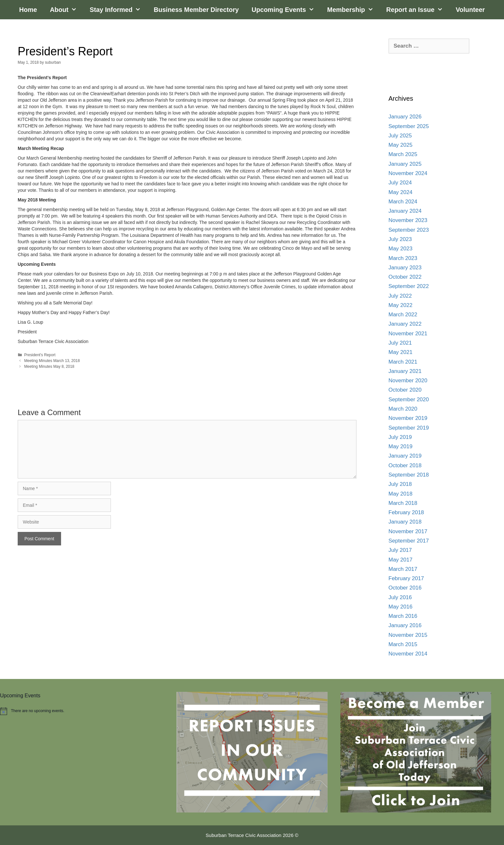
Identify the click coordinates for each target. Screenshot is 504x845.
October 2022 (405, 277)
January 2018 (405, 522)
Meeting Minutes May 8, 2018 (49, 367)
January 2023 (405, 268)
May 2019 (401, 446)
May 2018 (401, 494)
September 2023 (409, 230)
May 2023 (401, 249)
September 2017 (409, 541)
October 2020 (405, 390)
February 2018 (406, 512)
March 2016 (403, 616)
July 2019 (400, 437)
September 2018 (409, 475)
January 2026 (405, 117)
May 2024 (401, 192)
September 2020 (409, 399)
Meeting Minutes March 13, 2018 (52, 361)
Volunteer (470, 10)
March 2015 (403, 644)
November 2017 (408, 531)
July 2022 (400, 296)
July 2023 (400, 239)
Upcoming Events (286, 10)
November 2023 (408, 220)
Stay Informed (118, 10)
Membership (354, 10)
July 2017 (400, 550)
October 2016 (405, 588)
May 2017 (401, 560)
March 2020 (403, 409)
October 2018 (405, 465)
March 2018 (403, 503)
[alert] (82, 711)
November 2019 (408, 418)
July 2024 (400, 183)
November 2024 (408, 173)
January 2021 (405, 371)
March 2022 (403, 315)
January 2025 (405, 164)
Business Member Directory (196, 10)
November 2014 (408, 654)
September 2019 (409, 428)
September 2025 (409, 126)
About (67, 10)
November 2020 (408, 381)
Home (28, 10)
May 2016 (401, 607)
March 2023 (403, 258)
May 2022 (401, 305)
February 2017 (406, 578)
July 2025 (400, 136)
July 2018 (400, 484)
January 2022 (405, 324)
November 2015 (408, 635)
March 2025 (403, 154)
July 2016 (400, 597)
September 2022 (409, 286)
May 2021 (401, 352)
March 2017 (403, 569)
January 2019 (405, 456)
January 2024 (405, 211)
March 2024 (403, 202)
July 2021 (400, 343)
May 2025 (401, 145)
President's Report (40, 355)
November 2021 (408, 334)
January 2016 (405, 625)
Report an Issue (418, 10)
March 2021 (403, 362)
